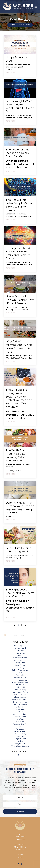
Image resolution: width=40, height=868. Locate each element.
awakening (20, 653)
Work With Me (20, 844)
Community (20, 855)
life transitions (20, 709)
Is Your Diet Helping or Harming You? (19, 550)
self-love (20, 736)
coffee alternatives (20, 670)
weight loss (20, 744)
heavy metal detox (20, 692)
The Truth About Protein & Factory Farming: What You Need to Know (18, 455)
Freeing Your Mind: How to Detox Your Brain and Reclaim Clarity (18, 253)
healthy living (20, 690)
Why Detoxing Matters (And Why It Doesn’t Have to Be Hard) (19, 346)
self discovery (20, 734)
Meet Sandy (20, 837)
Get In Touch (20, 850)
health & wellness (20, 682)
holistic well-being (20, 699)
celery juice (20, 663)
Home (20, 834)
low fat (20, 712)
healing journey (20, 680)
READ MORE (11, 73)
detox (20, 673)
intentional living (20, 704)
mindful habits (20, 717)
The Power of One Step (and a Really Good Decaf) (17, 153)
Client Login (20, 839)
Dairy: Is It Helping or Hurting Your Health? (20, 504)
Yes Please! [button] (20, 811)
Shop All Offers (20, 847)
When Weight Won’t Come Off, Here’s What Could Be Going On (20, 106)
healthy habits (20, 687)
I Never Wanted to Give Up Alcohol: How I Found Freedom (20, 300)
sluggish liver (20, 739)
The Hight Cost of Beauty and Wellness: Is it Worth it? (20, 593)
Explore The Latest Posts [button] (20, 25)
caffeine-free (20, 660)
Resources (20, 860)
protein (20, 726)
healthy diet (20, 685)
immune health (20, 702)
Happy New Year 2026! (17, 59)
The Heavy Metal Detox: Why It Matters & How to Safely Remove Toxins (20, 205)
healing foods (20, 678)
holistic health (20, 695)
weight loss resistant (20, 746)
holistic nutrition (20, 697)
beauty (20, 655)
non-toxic (20, 722)
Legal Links (20, 857)
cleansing (20, 668)
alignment (20, 651)
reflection (20, 729)
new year (20, 719)
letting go (20, 707)
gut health (20, 675)
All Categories (20, 646)
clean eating (20, 665)
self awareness (20, 731)
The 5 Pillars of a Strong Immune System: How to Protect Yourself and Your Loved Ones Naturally (19, 398)
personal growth (20, 724)
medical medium (20, 714)
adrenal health (20, 648)
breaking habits (20, 658)
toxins (20, 741)
